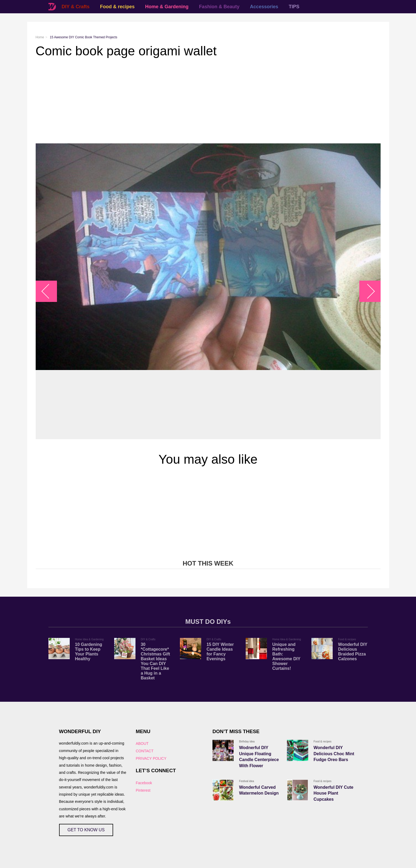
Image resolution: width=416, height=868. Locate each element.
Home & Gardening (167, 7)
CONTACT (145, 751)
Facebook (144, 783)
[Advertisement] (195, 101)
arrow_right (367, 291)
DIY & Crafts (76, 7)
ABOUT (142, 744)
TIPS (294, 7)
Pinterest (143, 790)
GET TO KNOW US (86, 830)
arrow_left (49, 291)
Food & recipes (117, 7)
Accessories (264, 7)
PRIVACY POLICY (151, 758)
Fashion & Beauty (219, 7)
